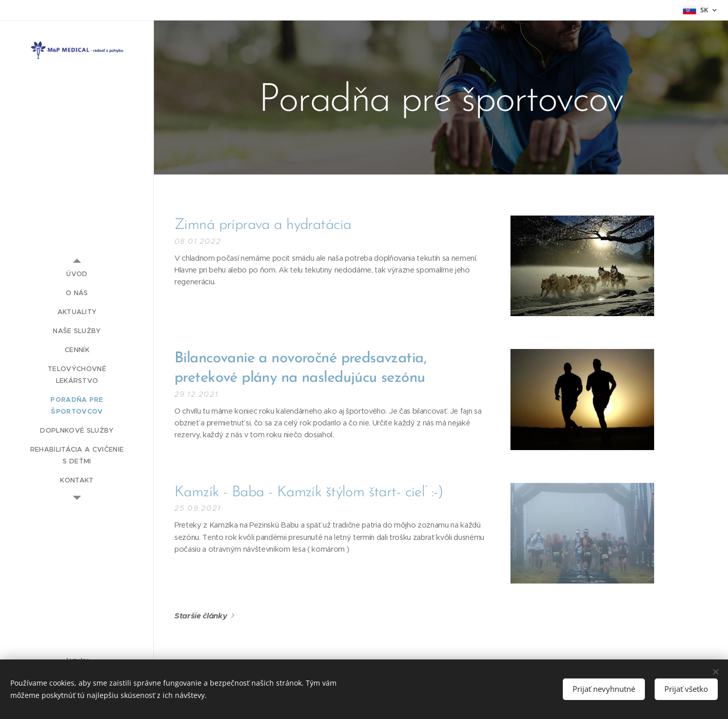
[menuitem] (77, 274)
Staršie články (201, 616)
